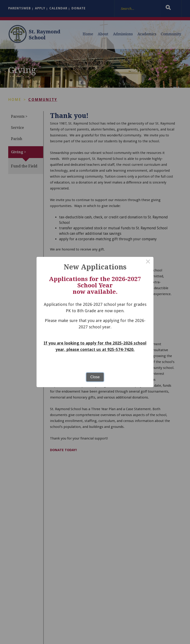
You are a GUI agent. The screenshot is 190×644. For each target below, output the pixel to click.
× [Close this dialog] (148, 262)
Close (95, 377)
